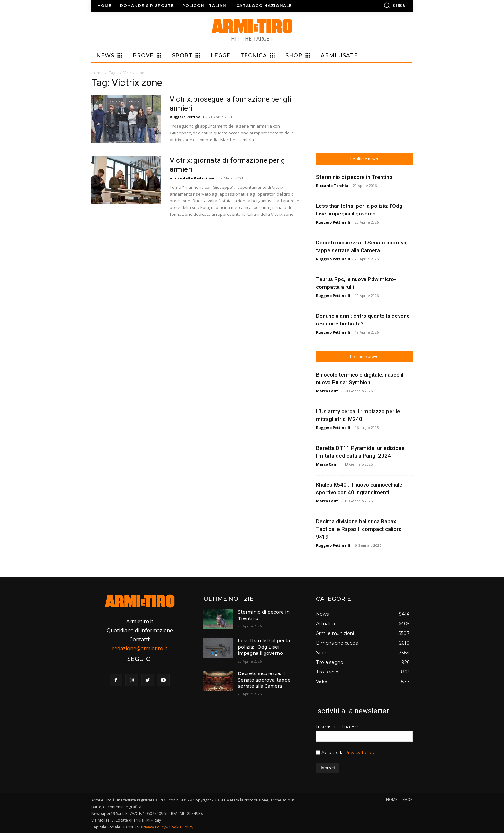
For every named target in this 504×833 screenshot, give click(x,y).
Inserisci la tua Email (340, 726)
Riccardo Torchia (332, 185)
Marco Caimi (328, 391)
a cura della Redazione (192, 178)
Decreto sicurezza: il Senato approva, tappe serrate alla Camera (264, 680)
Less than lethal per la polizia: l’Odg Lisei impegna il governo (264, 647)
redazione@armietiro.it (140, 648)
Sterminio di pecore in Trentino (354, 177)
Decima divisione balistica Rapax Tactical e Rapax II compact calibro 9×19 (359, 529)
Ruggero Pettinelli (187, 117)
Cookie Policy (181, 827)
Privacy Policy (360, 752)
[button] (376, 5)
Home (97, 73)
